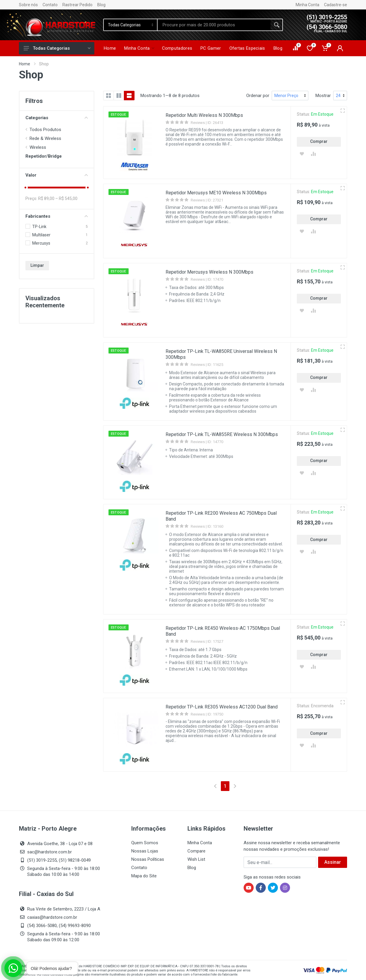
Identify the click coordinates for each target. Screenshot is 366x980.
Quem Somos (145, 843)
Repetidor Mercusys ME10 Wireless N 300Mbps (216, 193)
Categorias (57, 118)
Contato (50, 5)
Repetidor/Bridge (44, 156)
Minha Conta (307, 5)
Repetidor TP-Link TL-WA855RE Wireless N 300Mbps (222, 434)
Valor (57, 175)
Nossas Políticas (148, 859)
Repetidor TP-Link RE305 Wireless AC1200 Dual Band (222, 707)
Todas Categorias (57, 48)
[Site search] (214, 25)
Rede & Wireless (45, 138)
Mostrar (323, 96)
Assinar (333, 862)
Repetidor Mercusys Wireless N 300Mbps (209, 272)
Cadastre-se (336, 5)
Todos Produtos (45, 130)
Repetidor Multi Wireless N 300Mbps (204, 115)
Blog (101, 5)
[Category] (131, 25)
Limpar (37, 265)
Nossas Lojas (145, 851)
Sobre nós (28, 5)
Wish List (196, 859)
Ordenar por (258, 96)
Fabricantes (57, 216)
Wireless (38, 147)
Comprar (319, 141)
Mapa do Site (144, 876)
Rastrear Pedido (77, 5)
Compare (196, 851)
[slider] (25, 188)
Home (25, 64)
